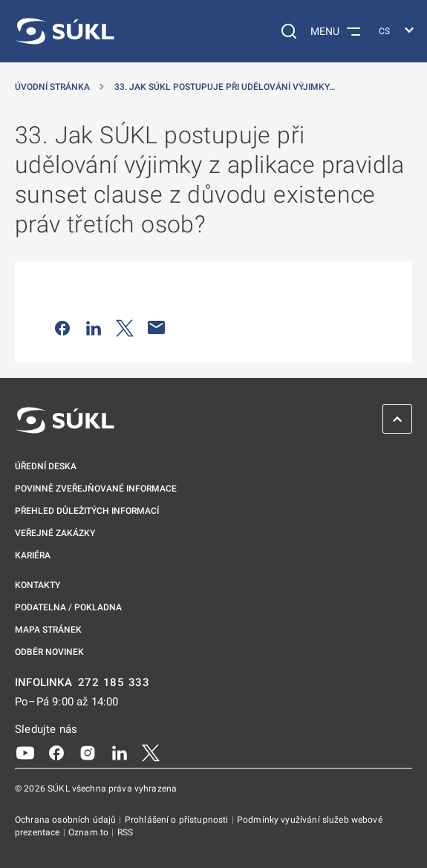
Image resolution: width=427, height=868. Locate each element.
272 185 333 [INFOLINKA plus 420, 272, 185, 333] (114, 683)
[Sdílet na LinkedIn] (94, 327)
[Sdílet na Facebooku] (62, 327)
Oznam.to (89, 832)
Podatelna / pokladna (68, 607)
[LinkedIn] (120, 752)
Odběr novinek (49, 652)
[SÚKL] (65, 31)
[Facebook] (56, 752)
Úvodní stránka (52, 87)
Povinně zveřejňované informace (96, 489)
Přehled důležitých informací (87, 511)
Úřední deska (46, 466)
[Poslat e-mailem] (157, 327)
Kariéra (33, 555)
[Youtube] (25, 752)
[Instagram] (88, 752)
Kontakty (38, 585)
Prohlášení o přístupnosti (178, 820)
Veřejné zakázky (55, 533)
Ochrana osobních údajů (66, 820)
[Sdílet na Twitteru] (125, 327)
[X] (151, 752)
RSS (125, 832)
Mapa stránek (48, 630)
